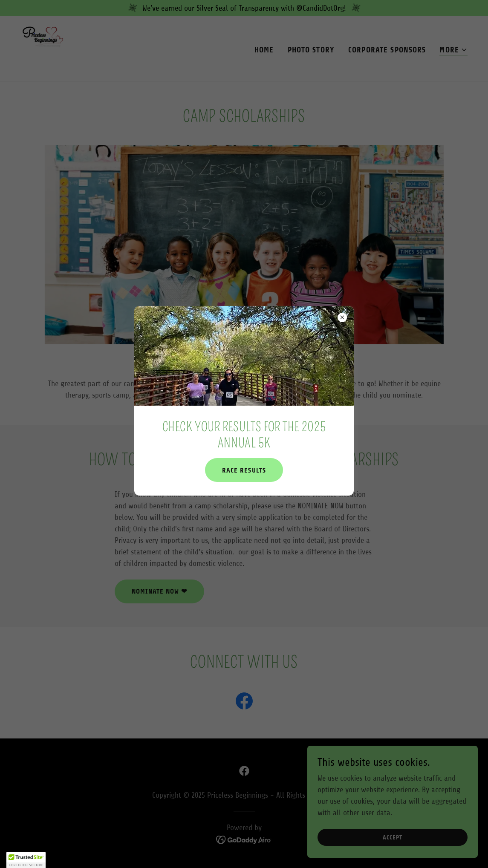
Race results (244, 470)
